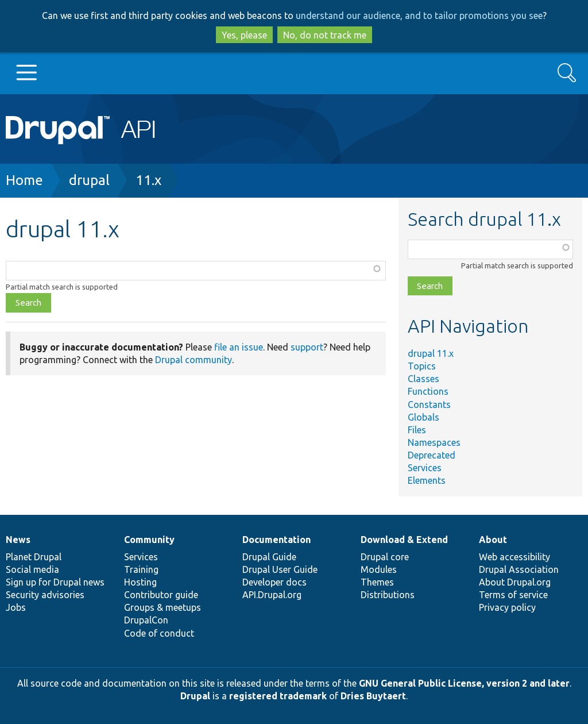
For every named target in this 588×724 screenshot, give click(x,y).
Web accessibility (514, 557)
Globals (423, 417)
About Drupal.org (515, 582)
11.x (148, 180)
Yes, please (244, 35)
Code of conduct (159, 633)
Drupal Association (519, 569)
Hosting (140, 582)
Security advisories (45, 595)
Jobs (16, 607)
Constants (429, 405)
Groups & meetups (163, 607)
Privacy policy (507, 607)
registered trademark (278, 696)
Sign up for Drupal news (55, 582)
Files (417, 430)
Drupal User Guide (280, 569)
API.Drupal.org (272, 595)
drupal (89, 180)
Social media (32, 569)
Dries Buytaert (373, 696)
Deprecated (432, 455)
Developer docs (274, 582)
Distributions (388, 595)
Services (425, 468)
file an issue (239, 347)
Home (24, 180)
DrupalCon (146, 620)
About (493, 540)
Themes (377, 582)
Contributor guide (161, 595)
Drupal (195, 696)
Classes (423, 379)
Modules (379, 569)
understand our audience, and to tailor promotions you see (419, 16)
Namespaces (434, 442)
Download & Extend (404, 540)
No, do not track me (325, 35)
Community (149, 540)
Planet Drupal (34, 557)
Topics (422, 366)
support (307, 347)
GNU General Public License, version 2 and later (464, 683)
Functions (428, 391)
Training (141, 569)
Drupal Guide (269, 557)
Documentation (276, 540)
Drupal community (194, 360)
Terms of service (513, 595)
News (18, 540)
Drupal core (385, 557)
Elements (427, 480)
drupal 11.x (431, 353)
